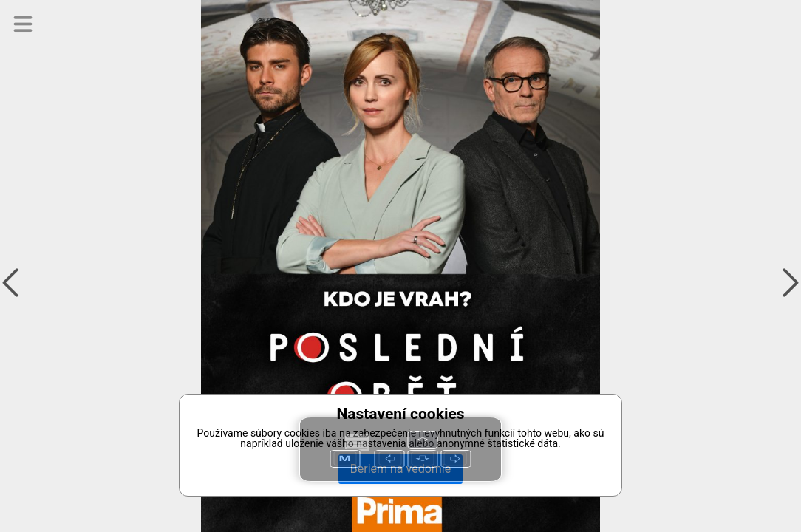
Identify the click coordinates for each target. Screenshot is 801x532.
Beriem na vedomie (400, 469)
